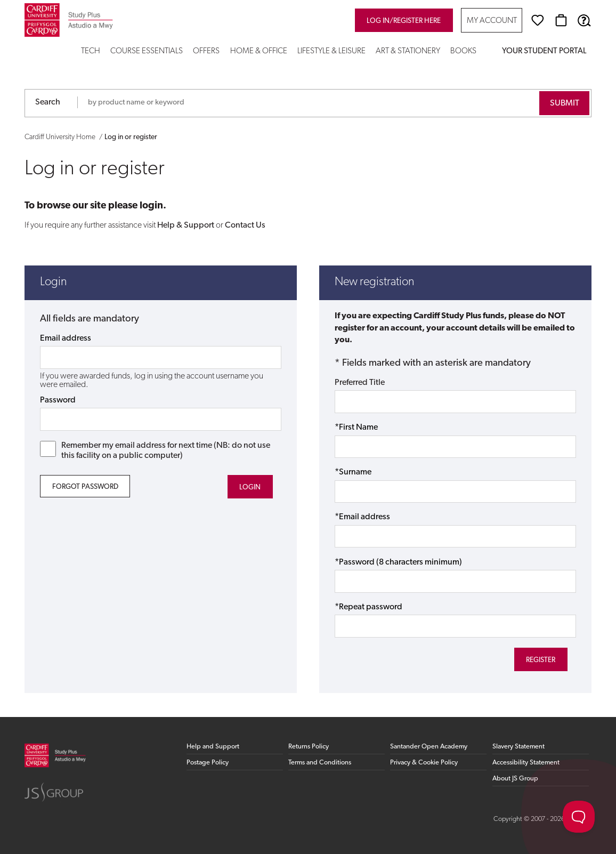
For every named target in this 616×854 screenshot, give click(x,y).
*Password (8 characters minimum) (398, 562)
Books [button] (463, 51)
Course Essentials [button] (147, 51)
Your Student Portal (544, 51)
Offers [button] (206, 51)
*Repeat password (368, 607)
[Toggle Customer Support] (579, 817)
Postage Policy (208, 763)
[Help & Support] (584, 20)
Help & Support (186, 225)
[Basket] (561, 20)
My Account (492, 21)
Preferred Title (360, 383)
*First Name (356, 428)
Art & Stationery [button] (408, 51)
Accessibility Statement (526, 763)
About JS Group (515, 779)
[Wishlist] (538, 20)
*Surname (353, 472)
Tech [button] (91, 51)
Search (48, 102)
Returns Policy (309, 747)
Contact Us (245, 225)
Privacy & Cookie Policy (424, 763)
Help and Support (213, 747)
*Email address (362, 517)
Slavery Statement (518, 747)
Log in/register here (404, 21)
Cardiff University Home (60, 137)
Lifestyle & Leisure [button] (331, 51)
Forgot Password (85, 487)
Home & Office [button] (259, 51)
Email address (66, 339)
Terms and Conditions (320, 763)
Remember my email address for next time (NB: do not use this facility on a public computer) (155, 450)
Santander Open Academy (429, 747)
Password (58, 400)
